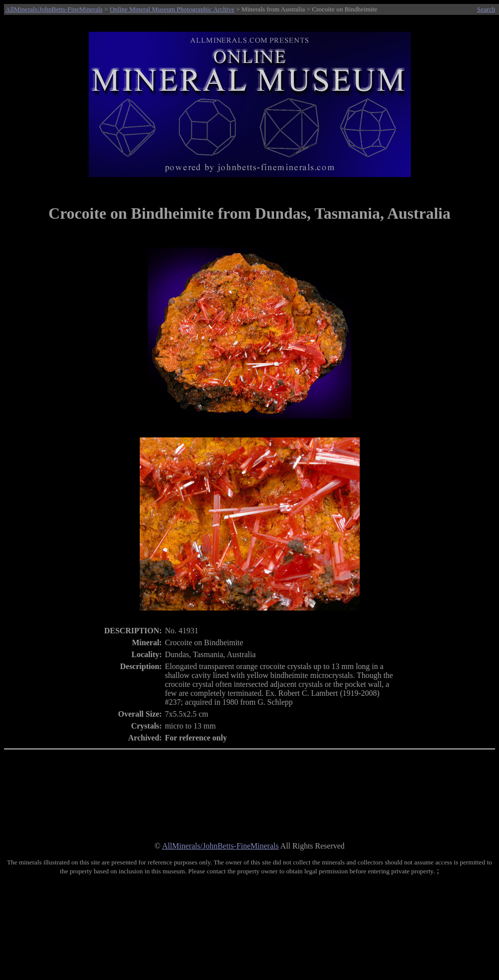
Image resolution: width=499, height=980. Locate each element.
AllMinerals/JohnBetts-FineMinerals (54, 9)
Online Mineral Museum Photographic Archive (172, 9)
